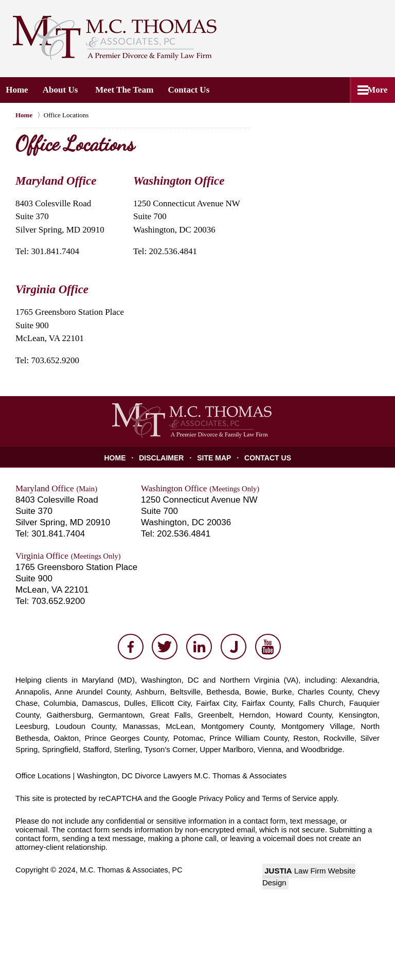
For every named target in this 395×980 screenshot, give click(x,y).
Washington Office (179, 181)
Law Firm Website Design (321, 871)
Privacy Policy (223, 798)
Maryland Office (56, 181)
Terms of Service (293, 798)
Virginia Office (52, 289)
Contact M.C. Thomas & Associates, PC (320, 37)
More (374, 90)
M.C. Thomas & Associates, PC (133, 870)
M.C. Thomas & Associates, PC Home (115, 38)
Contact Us (198, 90)
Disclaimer (164, 458)
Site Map (215, 458)
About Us (66, 90)
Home (20, 90)
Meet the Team (130, 90)
